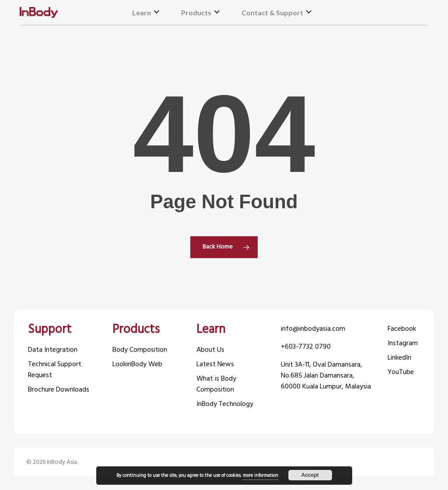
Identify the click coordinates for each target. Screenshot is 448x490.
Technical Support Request (55, 370)
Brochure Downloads (59, 390)
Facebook (402, 329)
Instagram (403, 344)
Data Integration (53, 350)
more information (261, 476)
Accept (310, 475)
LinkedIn (399, 358)
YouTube (401, 373)
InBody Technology (225, 404)
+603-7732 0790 (306, 347)
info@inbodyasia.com (313, 329)
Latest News (215, 365)
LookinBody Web (137, 365)
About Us (210, 350)
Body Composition (140, 350)
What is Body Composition (216, 385)
